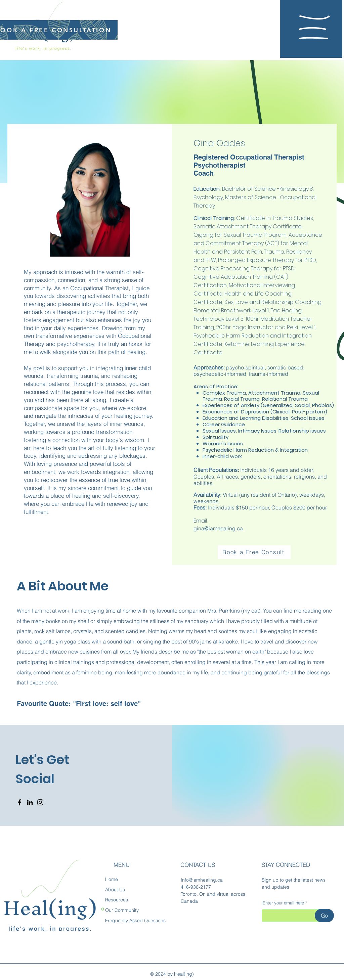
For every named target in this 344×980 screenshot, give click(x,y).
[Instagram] (40, 802)
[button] (314, 27)
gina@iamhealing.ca (218, 528)
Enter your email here (283, 903)
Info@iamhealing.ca (202, 880)
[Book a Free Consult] (254, 552)
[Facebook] (19, 802)
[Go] (324, 916)
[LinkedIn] (30, 802)
